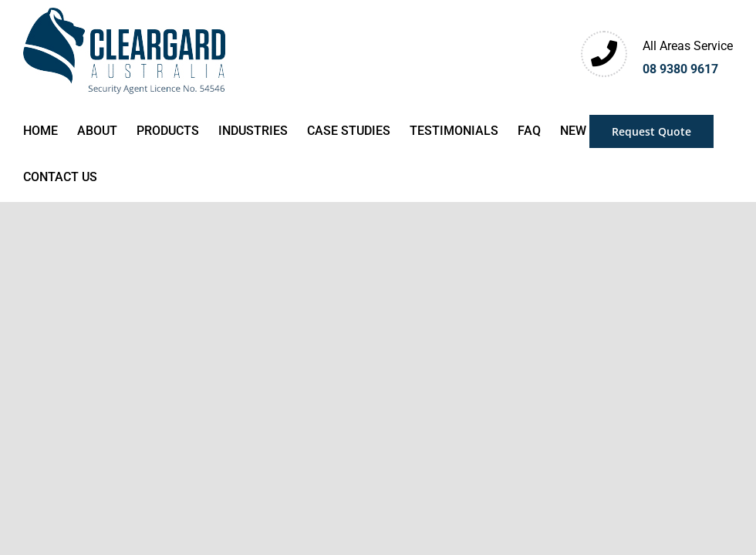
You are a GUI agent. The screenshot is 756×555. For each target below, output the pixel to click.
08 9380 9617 (680, 69)
